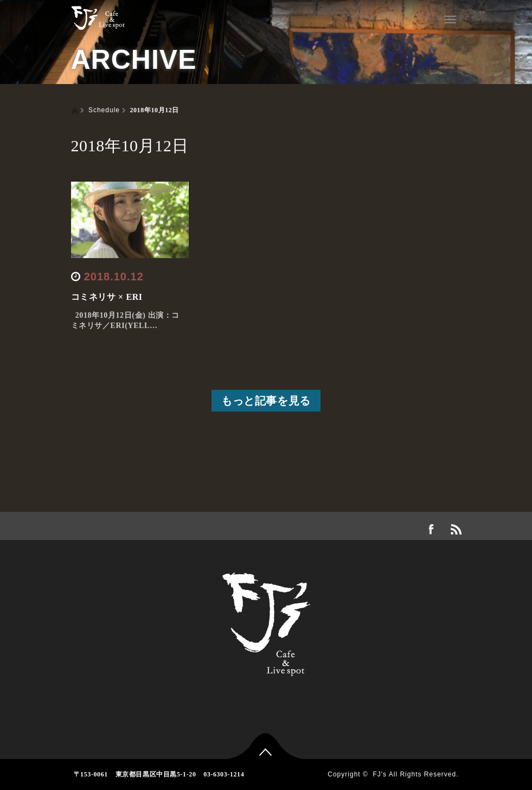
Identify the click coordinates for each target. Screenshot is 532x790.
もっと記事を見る (266, 401)
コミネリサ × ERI (107, 297)
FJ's (380, 774)
